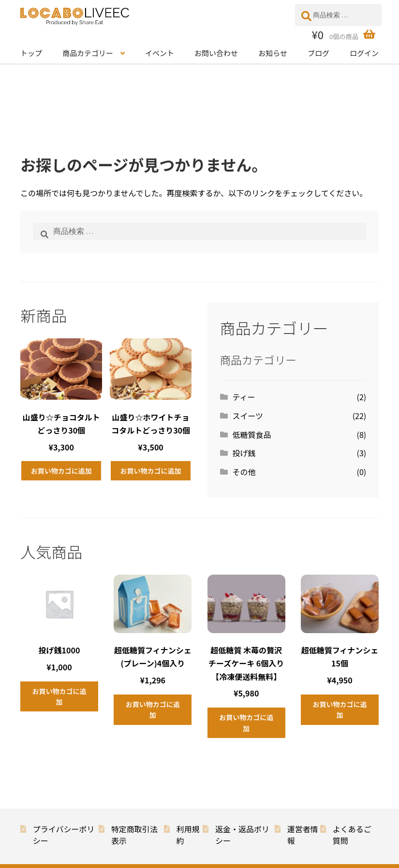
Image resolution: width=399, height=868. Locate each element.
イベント (160, 53)
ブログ (318, 53)
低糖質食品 (251, 434)
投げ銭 (244, 453)
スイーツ (248, 416)
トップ (31, 53)
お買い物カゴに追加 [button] (61, 471)
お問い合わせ (216, 53)
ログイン (364, 53)
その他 (244, 472)
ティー (244, 397)
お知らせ (273, 53)
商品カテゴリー (88, 53)
